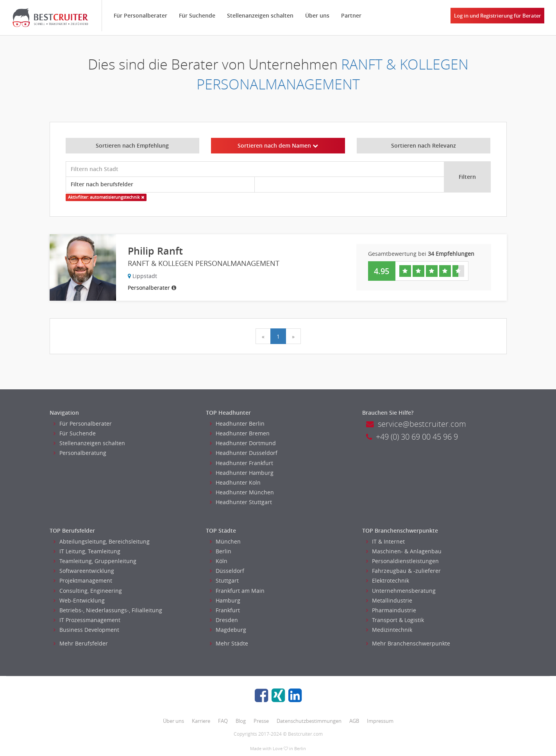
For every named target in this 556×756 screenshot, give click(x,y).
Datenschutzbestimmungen (309, 721)
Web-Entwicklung (79, 600)
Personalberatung (80, 453)
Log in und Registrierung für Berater (498, 16)
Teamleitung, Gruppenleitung (95, 561)
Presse (261, 721)
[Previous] (263, 336)
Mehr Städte (229, 643)
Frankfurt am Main (237, 591)
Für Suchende (197, 15)
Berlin (221, 551)
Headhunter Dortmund (243, 443)
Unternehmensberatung (401, 591)
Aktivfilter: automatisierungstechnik (106, 197)
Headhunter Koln (235, 482)
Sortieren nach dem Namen (278, 145)
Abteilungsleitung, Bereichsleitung (102, 541)
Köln (219, 561)
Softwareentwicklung (84, 571)
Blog (241, 721)
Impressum (380, 721)
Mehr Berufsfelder (81, 643)
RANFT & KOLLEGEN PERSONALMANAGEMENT (333, 74)
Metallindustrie (389, 600)
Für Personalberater (140, 15)
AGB (354, 721)
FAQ (223, 721)
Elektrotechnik (388, 580)
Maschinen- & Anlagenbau (404, 551)
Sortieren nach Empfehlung (132, 145)
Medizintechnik (389, 630)
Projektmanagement (83, 580)
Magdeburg (228, 630)
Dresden (224, 620)
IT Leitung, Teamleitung (87, 551)
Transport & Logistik (395, 620)
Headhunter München (242, 492)
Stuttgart (224, 580)
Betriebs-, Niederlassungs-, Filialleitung (108, 610)
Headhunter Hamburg (242, 473)
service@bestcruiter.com (416, 424)
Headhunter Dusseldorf (244, 453)
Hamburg (225, 600)
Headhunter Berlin (237, 423)
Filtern (467, 177)
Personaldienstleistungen (402, 561)
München (225, 541)
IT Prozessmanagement (87, 620)
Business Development (86, 630)
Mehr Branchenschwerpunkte (408, 643)
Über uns (317, 15)
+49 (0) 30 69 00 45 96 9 (412, 437)
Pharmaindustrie (391, 610)
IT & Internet (385, 541)
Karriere (201, 721)
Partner (351, 15)
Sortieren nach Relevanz (424, 145)
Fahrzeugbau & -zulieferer (403, 571)
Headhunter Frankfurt (241, 463)
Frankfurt (225, 610)
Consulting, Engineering (88, 591)
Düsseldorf (227, 571)
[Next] (293, 336)
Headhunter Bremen (240, 433)
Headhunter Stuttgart (241, 502)
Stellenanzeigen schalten (260, 15)
